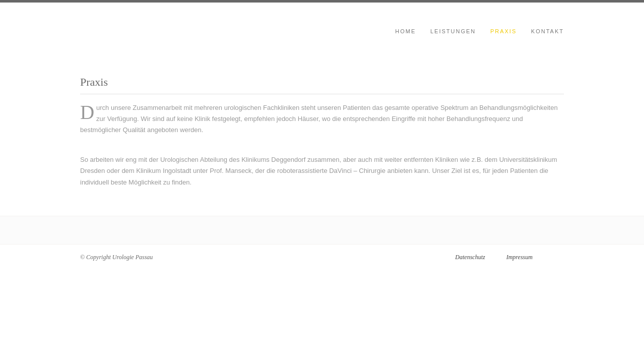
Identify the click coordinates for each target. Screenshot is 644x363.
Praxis (503, 31)
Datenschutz (470, 257)
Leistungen (453, 31)
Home (405, 31)
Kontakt (548, 31)
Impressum (520, 257)
